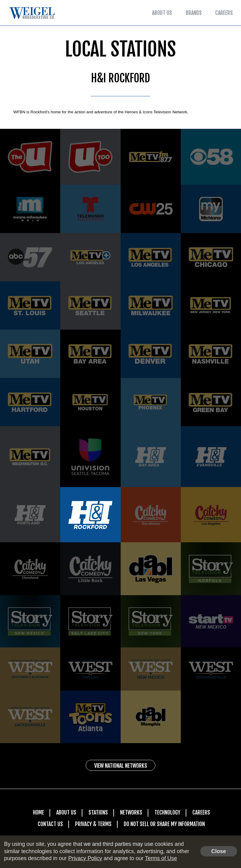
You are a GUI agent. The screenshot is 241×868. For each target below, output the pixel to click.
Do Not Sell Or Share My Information (164, 824)
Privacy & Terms (93, 824)
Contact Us (50, 824)
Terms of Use (161, 858)
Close (219, 851)
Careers (224, 13)
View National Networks (121, 766)
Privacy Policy (85, 858)
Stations (98, 812)
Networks (131, 812)
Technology (167, 812)
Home (38, 812)
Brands (194, 13)
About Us (162, 13)
